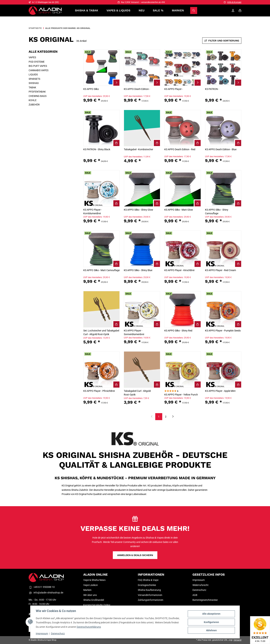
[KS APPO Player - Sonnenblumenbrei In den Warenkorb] (157, 324)
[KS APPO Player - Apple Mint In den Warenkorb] (238, 384)
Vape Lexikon (91, 585)
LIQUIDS (33, 75)
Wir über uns (90, 595)
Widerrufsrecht (200, 585)
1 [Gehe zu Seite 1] (159, 417)
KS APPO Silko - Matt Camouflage (101, 270)
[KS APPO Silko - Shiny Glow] (142, 188)
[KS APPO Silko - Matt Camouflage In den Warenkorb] (116, 264)
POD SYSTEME (37, 62)
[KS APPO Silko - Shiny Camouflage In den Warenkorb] (238, 203)
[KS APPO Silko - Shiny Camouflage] (223, 188)
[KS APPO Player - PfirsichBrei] (101, 370)
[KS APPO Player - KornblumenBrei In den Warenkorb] (116, 203)
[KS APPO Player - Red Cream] (223, 249)
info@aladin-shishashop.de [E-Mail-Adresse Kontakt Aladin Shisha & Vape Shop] (46, 593)
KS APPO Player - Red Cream (220, 270)
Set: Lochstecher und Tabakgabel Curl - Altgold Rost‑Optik (101, 332)
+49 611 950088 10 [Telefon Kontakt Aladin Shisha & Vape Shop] (42, 587)
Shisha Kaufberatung (149, 590)
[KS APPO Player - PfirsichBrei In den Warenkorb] (116, 384)
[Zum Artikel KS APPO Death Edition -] (157, 82)
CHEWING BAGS (38, 96)
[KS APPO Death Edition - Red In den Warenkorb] (197, 143)
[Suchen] (194, 10)
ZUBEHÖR (34, 105)
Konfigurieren (211, 622)
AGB (195, 595)
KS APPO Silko (91, 89)
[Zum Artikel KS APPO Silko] (116, 82)
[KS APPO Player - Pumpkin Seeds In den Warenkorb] (238, 324)
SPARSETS (34, 79)
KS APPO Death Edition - (137, 89)
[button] (101, 77)
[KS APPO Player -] (183, 68)
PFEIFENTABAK (37, 92)
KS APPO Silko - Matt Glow (179, 210)
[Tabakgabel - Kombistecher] (142, 128)
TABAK (32, 87)
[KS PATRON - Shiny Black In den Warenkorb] (116, 143)
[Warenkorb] (240, 10)
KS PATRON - (212, 89)
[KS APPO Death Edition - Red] (183, 128)
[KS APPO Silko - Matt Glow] (183, 188)
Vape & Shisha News (94, 580)
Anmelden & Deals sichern (135, 555)
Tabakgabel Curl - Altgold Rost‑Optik (137, 393)
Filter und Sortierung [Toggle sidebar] (222, 41)
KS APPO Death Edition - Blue (221, 149)
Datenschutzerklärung (89, 627)
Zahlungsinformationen (151, 600)
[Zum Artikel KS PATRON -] (238, 82)
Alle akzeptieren (211, 614)
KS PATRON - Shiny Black (97, 149)
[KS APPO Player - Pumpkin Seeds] (223, 309)
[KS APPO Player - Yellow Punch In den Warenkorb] (197, 384)
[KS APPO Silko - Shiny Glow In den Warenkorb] (157, 203)
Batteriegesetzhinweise (205, 600)
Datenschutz (58, 634)
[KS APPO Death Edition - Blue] (223, 128)
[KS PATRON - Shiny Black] (101, 128)
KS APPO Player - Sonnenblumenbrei (134, 332)
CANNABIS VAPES (39, 70)
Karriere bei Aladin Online (97, 605)
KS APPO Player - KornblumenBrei (93, 212)
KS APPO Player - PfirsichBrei (99, 391)
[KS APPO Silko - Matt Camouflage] (101, 249)
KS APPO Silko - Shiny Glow (138, 210)
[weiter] (173, 417)
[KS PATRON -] (223, 68)
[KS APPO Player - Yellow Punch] (183, 370)
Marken (178, 10)
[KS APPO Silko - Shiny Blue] (142, 249)
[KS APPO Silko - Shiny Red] (183, 309)
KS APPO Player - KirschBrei (179, 270)
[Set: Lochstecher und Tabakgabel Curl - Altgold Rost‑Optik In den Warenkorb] (116, 324)
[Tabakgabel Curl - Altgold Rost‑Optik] (142, 370)
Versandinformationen (150, 595)
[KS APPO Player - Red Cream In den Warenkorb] (238, 264)
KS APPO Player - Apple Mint (220, 391)
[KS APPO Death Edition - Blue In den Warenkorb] (238, 143)
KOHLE (33, 100)
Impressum (42, 634)
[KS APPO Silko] (101, 68)
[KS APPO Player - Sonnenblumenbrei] (142, 309)
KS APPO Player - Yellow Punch (181, 395)
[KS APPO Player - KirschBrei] (183, 249)
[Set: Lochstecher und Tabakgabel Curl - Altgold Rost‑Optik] (101, 309)
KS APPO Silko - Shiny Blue (138, 270)
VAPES (32, 57)
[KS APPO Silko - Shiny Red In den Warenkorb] (197, 324)
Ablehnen (211, 630)
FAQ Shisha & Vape (148, 580)
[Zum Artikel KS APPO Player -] (197, 82)
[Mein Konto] (233, 10)
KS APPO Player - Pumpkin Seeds (223, 331)
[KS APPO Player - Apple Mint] (223, 370)
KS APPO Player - (174, 89)
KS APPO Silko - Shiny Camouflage (217, 212)
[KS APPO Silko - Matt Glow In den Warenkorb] (197, 203)
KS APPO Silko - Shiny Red (178, 331)
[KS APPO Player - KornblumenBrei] (101, 188)
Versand (237, 640)
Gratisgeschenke (147, 585)
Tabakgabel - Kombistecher (138, 149)
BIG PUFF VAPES (38, 66)
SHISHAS (34, 83)
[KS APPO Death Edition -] (142, 68)
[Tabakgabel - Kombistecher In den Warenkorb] (157, 143)
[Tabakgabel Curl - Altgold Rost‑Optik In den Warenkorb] (157, 384)
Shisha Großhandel (94, 600)
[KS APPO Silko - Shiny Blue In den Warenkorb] (157, 264)
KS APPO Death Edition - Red (180, 149)
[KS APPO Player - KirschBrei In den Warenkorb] (197, 264)
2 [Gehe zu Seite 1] (166, 417)
